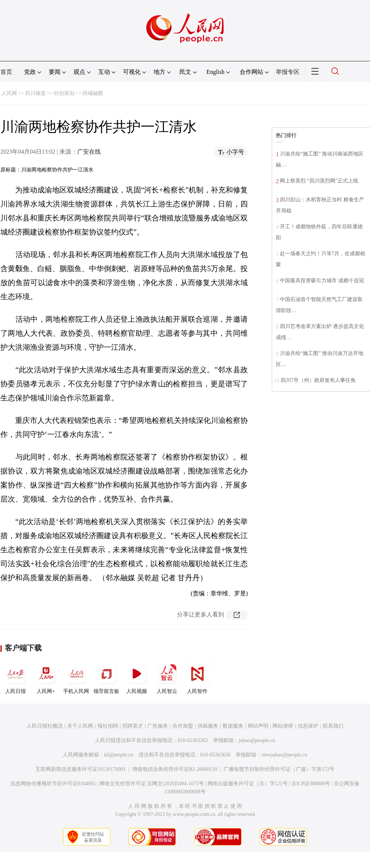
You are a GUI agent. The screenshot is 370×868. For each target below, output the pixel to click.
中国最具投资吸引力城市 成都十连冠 (322, 281)
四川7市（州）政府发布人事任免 (318, 380)
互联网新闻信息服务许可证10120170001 (81, 769)
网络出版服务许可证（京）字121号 (248, 784)
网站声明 (258, 726)
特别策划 (64, 93)
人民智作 (197, 677)
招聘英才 (133, 726)
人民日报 (16, 677)
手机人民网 (76, 677)
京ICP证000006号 (311, 784)
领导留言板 (106, 677)
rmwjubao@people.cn (284, 755)
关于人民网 (80, 726)
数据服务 (233, 726)
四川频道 (35, 93)
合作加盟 (183, 726)
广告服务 (158, 726)
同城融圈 (93, 93)
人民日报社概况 (45, 726)
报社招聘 (108, 726)
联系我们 (333, 726)
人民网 (9, 93)
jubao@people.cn (257, 740)
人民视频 (137, 677)
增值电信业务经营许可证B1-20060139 (175, 769)
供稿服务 (208, 726)
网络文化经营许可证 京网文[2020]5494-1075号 (152, 784)
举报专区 (288, 72)
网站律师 (283, 726)
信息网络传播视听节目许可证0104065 (53, 784)
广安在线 (89, 152)
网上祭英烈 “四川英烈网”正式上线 (319, 181)
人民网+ (46, 677)
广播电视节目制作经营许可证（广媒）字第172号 (279, 769)
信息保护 (308, 726)
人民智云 (167, 677)
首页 (6, 72)
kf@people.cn (119, 755)
